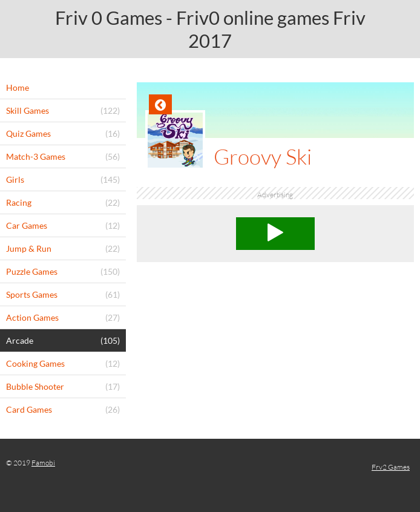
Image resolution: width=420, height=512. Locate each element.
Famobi (43, 463)
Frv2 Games (391, 467)
